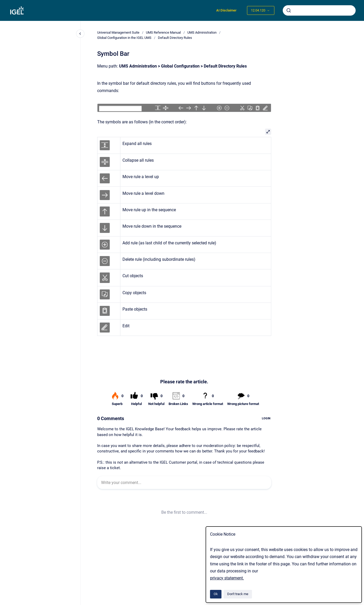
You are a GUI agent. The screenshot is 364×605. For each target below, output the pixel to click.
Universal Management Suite (118, 32)
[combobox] (319, 10)
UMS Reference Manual (163, 32)
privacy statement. (227, 578)
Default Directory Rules (175, 38)
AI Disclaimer (226, 10)
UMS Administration (202, 32)
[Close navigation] (80, 34)
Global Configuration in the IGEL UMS (124, 38)
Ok (216, 594)
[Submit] (289, 10)
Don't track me (238, 594)
